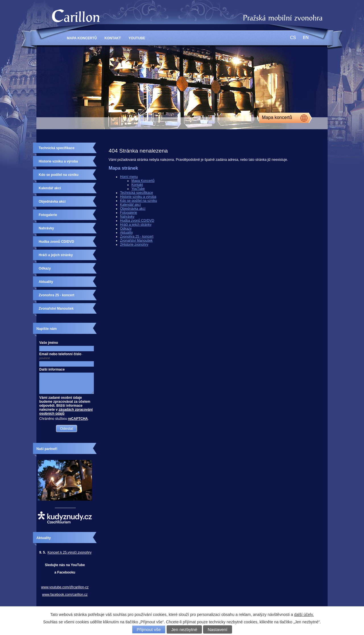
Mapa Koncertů (82, 38)
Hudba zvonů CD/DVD (137, 221)
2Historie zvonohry (134, 244)
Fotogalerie (129, 213)
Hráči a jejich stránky (136, 225)
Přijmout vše (149, 629)
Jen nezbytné (184, 629)
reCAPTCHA (78, 419)
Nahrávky (127, 217)
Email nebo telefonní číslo (61, 356)
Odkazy (126, 229)
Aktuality (126, 233)
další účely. (304, 615)
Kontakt (113, 38)
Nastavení (217, 629)
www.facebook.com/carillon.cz (65, 595)
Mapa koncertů (277, 117)
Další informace (52, 369)
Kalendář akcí (130, 205)
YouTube (137, 38)
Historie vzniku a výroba (138, 197)
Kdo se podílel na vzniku (138, 201)
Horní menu (129, 177)
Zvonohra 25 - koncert (137, 237)
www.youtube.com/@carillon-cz (65, 587)
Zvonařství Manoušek (136, 241)
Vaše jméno (49, 343)
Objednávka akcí (133, 209)
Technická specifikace (136, 193)
